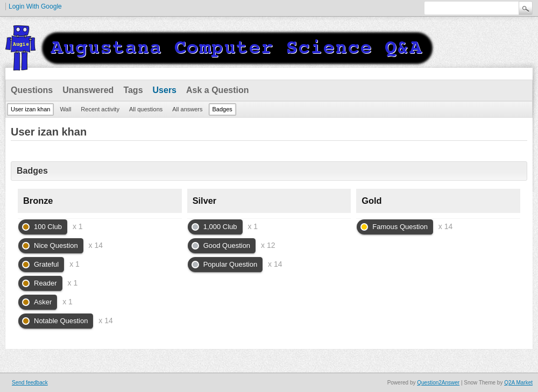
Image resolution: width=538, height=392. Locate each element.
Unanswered (88, 90)
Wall (65, 109)
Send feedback (30, 383)
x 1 (78, 226)
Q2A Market (518, 383)
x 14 (96, 245)
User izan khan (30, 109)
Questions (32, 90)
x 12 (268, 245)
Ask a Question (217, 90)
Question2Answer (438, 383)
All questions (146, 109)
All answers (187, 109)
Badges (222, 109)
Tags (133, 90)
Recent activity (100, 109)
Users (165, 90)
